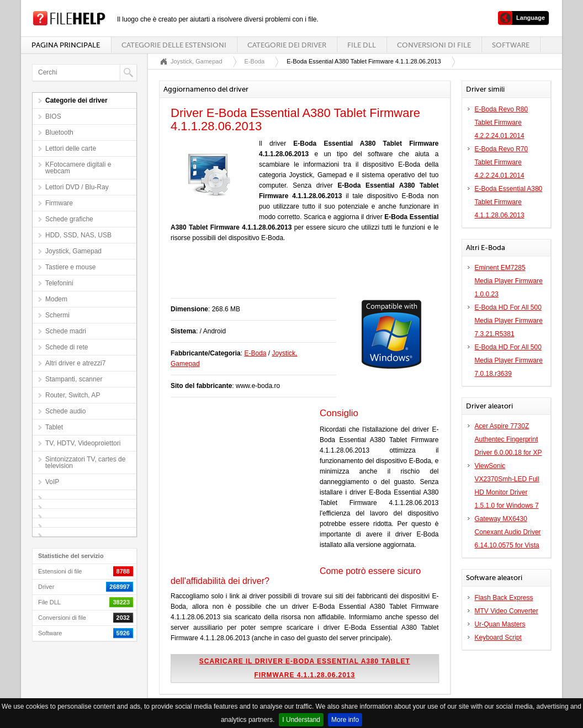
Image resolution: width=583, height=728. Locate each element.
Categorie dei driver (287, 45)
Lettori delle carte (71, 148)
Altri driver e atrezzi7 (75, 363)
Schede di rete (67, 347)
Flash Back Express (504, 598)
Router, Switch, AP (73, 395)
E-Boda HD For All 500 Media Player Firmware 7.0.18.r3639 (509, 360)
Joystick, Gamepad (73, 251)
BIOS (53, 116)
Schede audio (65, 411)
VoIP (52, 482)
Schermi (57, 315)
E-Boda (255, 61)
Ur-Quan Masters (500, 624)
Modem (56, 299)
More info (345, 720)
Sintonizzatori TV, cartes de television (85, 463)
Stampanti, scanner (74, 379)
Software (511, 45)
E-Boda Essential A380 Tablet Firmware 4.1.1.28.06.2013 (509, 202)
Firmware (59, 203)
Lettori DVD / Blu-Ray (77, 187)
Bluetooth (59, 132)
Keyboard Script (498, 637)
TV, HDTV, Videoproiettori (83, 443)
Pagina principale (66, 45)
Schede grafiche (69, 219)
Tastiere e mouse (70, 267)
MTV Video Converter (507, 611)
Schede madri (66, 331)
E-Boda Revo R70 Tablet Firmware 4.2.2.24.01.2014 (502, 162)
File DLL (362, 45)
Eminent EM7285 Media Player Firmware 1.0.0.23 (509, 281)
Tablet (54, 427)
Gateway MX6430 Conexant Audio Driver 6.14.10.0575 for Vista (508, 532)
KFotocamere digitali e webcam (78, 168)
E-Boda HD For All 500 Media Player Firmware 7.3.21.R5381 (509, 321)
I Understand (301, 720)
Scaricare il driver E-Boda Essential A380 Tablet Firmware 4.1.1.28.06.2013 (305, 668)
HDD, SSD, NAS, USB (78, 235)
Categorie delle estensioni (174, 45)
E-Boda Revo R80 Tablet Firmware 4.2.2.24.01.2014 (502, 123)
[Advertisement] (300, 276)
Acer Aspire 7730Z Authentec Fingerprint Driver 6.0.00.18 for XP (508, 439)
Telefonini (59, 283)
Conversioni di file (434, 45)
